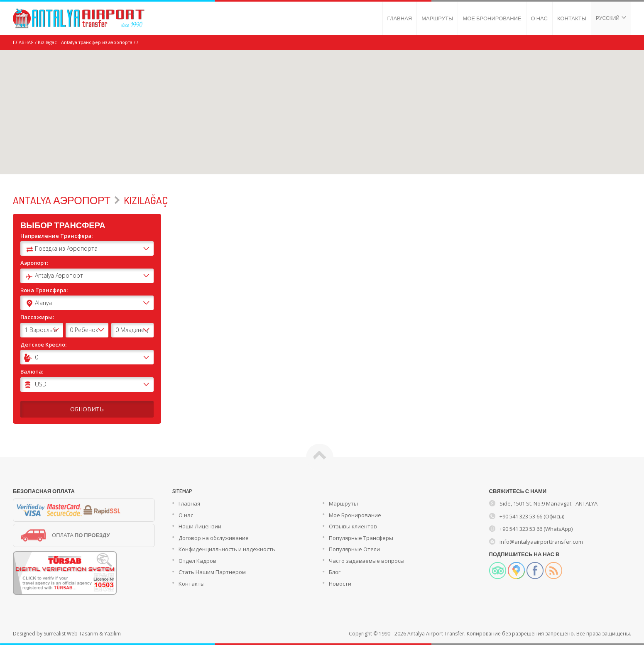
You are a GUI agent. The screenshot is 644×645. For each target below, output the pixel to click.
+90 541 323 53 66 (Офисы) (532, 516)
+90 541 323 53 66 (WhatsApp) (536, 529)
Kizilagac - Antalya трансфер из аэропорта (85, 42)
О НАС (539, 18)
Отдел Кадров (197, 561)
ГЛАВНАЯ (400, 18)
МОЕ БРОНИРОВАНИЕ (492, 18)
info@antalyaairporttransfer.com (541, 542)
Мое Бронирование (355, 515)
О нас (186, 515)
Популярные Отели (354, 549)
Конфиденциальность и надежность (227, 549)
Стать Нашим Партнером (212, 572)
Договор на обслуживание (214, 538)
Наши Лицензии (200, 526)
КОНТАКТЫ (572, 18)
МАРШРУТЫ (437, 18)
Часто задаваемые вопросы (367, 561)
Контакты (192, 584)
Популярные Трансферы (361, 538)
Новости (340, 584)
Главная (189, 503)
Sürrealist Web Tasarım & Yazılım (82, 634)
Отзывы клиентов (353, 526)
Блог (335, 572)
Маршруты (343, 503)
